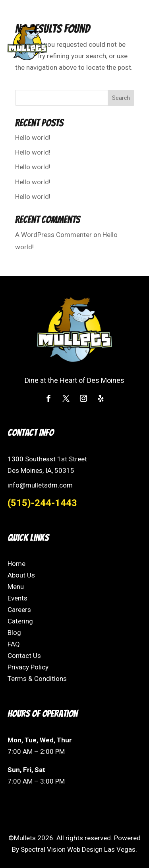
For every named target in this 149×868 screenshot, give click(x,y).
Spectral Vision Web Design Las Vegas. (79, 849)
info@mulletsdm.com (40, 485)
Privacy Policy (28, 667)
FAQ (14, 644)
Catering (20, 621)
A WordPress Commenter (53, 235)
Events (17, 598)
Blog (14, 633)
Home (16, 564)
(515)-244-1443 (42, 503)
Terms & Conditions (37, 679)
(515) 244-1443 (40, 10)
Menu (16, 587)
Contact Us (24, 656)
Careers (19, 610)
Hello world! (33, 138)
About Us (21, 575)
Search (121, 98)
